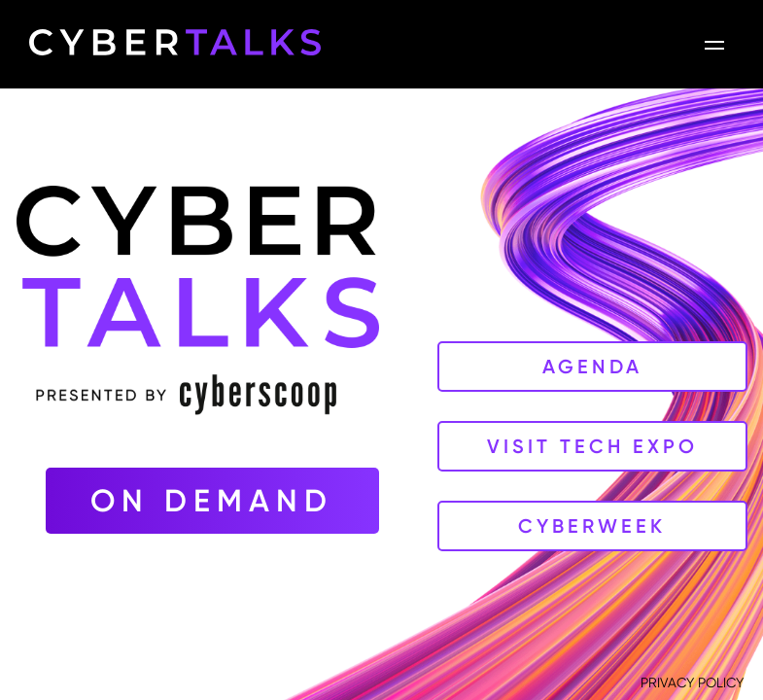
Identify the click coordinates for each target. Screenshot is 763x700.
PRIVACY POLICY (692, 682)
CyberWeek (592, 526)
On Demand (212, 501)
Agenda (592, 367)
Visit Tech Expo (592, 446)
